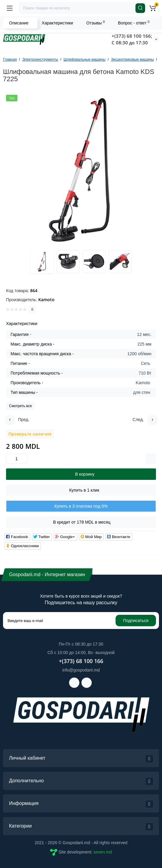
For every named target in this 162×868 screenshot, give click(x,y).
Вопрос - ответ (134, 23)
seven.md (103, 852)
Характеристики (57, 23)
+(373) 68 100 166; (132, 36)
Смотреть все (21, 406)
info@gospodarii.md (81, 670)
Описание (19, 23)
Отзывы (95, 23)
